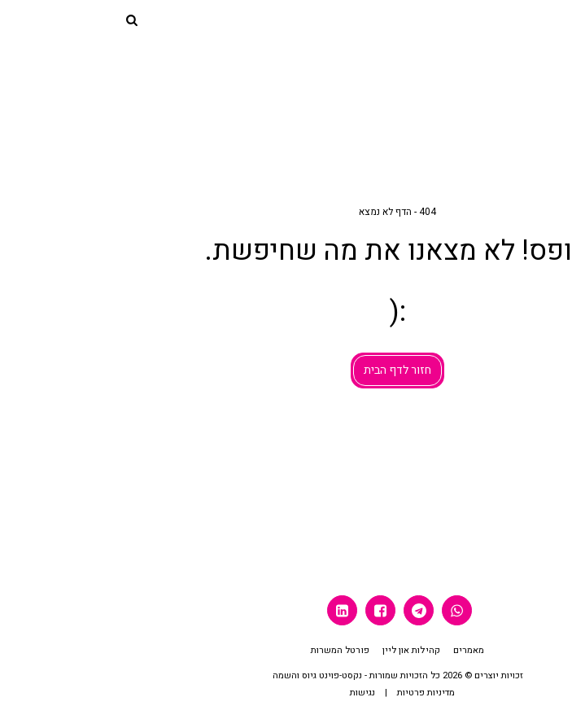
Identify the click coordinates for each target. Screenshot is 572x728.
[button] (554, 19)
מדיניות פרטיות (314, 693)
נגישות (251, 693)
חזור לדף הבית (286, 370)
